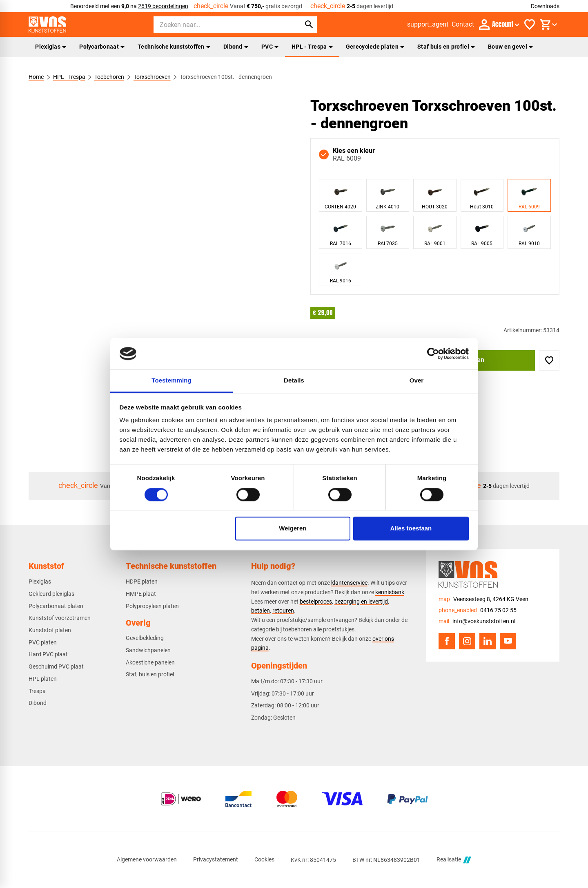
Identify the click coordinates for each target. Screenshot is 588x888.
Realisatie (454, 860)
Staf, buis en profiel (150, 674)
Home (36, 77)
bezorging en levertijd (361, 602)
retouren (283, 611)
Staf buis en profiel (446, 47)
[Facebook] (447, 641)
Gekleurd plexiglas (51, 594)
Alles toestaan (411, 529)
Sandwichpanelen (148, 650)
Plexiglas (51, 47)
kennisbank (390, 592)
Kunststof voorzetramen (60, 618)
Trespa (37, 691)
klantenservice (349, 583)
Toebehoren (109, 77)
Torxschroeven (152, 77)
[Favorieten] (530, 25)
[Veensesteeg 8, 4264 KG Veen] (483, 599)
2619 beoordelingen (163, 6)
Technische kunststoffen (174, 47)
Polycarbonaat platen (56, 606)
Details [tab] (294, 381)
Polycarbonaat (102, 47)
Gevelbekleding (145, 638)
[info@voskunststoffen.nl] (477, 621)
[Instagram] (467, 641)
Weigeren (293, 529)
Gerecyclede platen (375, 47)
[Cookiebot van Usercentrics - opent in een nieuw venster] (433, 353)
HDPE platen (142, 582)
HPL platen (43, 679)
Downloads (545, 6)
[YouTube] (508, 641)
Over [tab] (417, 381)
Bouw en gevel (510, 47)
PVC (270, 47)
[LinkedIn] (488, 641)
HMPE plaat (141, 594)
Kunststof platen (50, 630)
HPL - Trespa (312, 47)
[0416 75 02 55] (478, 610)
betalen (261, 611)
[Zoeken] (220, 25)
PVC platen (43, 642)
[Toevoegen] (549, 360)
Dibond (236, 47)
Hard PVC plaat (48, 654)
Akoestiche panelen (150, 662)
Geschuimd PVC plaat (56, 667)
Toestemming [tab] (171, 381)
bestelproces (316, 602)
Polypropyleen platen (152, 606)
